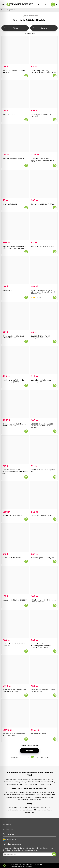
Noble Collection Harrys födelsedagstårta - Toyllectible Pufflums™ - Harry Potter (41, 646)
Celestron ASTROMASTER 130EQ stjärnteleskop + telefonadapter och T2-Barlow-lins (43, 292)
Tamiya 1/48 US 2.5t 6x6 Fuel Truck (43, 204)
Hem (21, 16)
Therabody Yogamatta (39, 734)
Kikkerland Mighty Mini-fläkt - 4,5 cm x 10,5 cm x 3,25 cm (43, 601)
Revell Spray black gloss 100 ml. (13, 158)
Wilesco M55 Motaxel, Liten (12, 558)
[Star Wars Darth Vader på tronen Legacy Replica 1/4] (15, 714)
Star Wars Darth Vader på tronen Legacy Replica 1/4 (14, 735)
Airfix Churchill (7, 290)
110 (25, 757)
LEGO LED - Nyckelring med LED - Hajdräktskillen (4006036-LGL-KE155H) (42, 426)
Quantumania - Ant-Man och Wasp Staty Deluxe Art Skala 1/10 (14, 691)
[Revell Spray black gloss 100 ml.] (15, 138)
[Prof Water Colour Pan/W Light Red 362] (44, 450)
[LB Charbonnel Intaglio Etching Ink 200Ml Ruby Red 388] (15, 404)
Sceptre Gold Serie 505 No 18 (12, 516)
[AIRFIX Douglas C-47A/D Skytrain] (44, 538)
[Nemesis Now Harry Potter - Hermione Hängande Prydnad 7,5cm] (44, 50)
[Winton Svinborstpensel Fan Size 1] (44, 226)
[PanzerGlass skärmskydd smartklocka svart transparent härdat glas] (15, 450)
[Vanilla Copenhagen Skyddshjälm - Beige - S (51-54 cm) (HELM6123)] (15, 226)
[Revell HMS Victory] (15, 94)
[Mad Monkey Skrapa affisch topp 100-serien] (15, 50)
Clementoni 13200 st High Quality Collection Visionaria (14, 337)
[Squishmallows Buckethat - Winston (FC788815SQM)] (44, 670)
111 (29, 757)
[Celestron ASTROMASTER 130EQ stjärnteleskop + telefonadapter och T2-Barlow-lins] (44, 270)
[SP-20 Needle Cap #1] (15, 184)
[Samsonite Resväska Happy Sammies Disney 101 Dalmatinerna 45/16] (44, 138)
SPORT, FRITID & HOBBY (31, 16)
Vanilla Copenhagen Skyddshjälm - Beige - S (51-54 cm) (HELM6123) (14, 247)
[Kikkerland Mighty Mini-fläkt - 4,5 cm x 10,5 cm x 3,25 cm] (44, 580)
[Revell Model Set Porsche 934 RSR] (44, 94)
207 (42, 757)
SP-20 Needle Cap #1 (10, 204)
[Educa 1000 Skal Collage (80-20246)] (15, 580)
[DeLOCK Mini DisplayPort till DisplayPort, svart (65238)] (44, 316)
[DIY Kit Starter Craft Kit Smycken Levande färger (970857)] (15, 360)
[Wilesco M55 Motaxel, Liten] (15, 538)
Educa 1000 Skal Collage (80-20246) (15, 600)
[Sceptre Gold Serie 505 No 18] (15, 495)
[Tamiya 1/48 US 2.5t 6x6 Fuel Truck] (44, 184)
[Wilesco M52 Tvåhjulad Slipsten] (44, 495)
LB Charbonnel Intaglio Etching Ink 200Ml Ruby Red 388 (14, 425)
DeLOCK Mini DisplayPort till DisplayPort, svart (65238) (40, 337)
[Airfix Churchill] (15, 270)
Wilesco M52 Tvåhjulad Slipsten (42, 516)
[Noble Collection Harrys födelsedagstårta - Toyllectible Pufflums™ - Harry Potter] (44, 624)
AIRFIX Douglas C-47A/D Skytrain (43, 558)
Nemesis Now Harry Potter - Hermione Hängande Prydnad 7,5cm (43, 71)
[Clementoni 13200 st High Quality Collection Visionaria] (15, 316)
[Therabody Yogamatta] (44, 714)
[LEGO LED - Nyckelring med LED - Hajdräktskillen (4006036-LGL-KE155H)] (44, 404)
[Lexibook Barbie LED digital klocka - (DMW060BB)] (15, 624)
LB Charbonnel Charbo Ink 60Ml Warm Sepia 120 (42, 381)
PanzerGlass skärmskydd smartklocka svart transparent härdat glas (15, 472)
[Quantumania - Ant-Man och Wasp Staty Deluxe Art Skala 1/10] (15, 670)
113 (37, 757)
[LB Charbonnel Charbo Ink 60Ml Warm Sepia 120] (44, 360)
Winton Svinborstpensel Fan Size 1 (42, 246)
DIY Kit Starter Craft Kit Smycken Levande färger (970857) (14, 381)
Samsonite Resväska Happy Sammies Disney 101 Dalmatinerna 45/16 (43, 160)
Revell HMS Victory (9, 114)
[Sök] (29, 10)
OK (54, 854)
